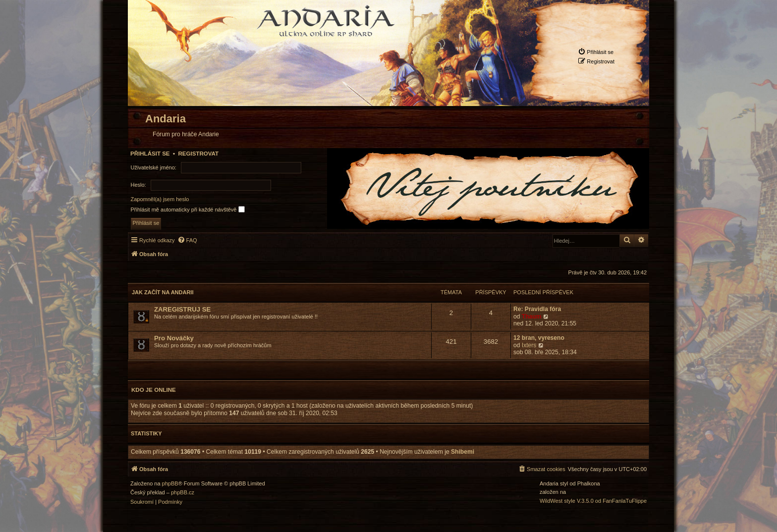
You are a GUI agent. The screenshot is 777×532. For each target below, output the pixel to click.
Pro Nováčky (174, 338)
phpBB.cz (183, 493)
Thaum (532, 317)
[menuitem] (596, 52)
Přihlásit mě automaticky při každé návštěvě (188, 209)
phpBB (170, 484)
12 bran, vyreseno (539, 338)
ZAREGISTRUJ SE (182, 309)
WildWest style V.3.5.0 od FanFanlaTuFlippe (593, 501)
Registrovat (198, 154)
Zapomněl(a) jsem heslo (160, 199)
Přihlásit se (150, 154)
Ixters (529, 345)
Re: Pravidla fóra (537, 309)
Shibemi (463, 452)
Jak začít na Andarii (163, 292)
